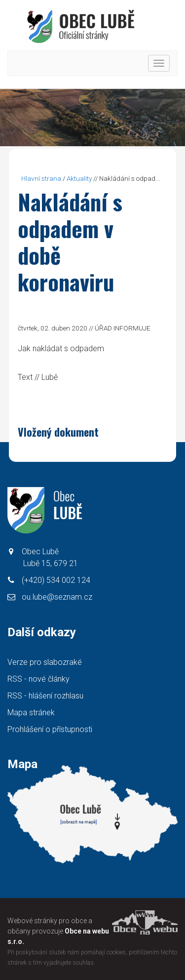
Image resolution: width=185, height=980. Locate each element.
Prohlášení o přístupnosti (50, 729)
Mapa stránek (31, 713)
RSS (38, 679)
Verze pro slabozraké (45, 662)
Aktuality (79, 178)
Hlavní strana (41, 178)
